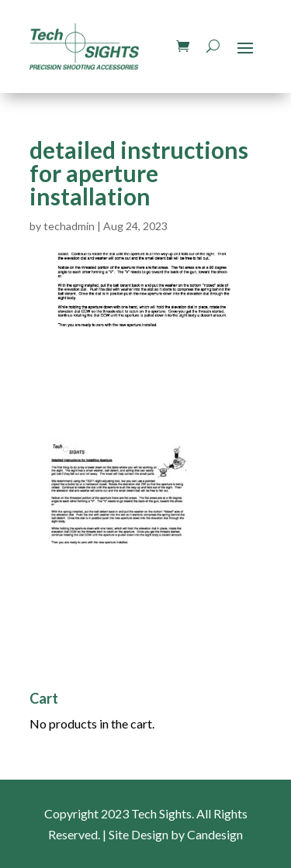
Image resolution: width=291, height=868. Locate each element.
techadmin (69, 226)
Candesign (215, 834)
